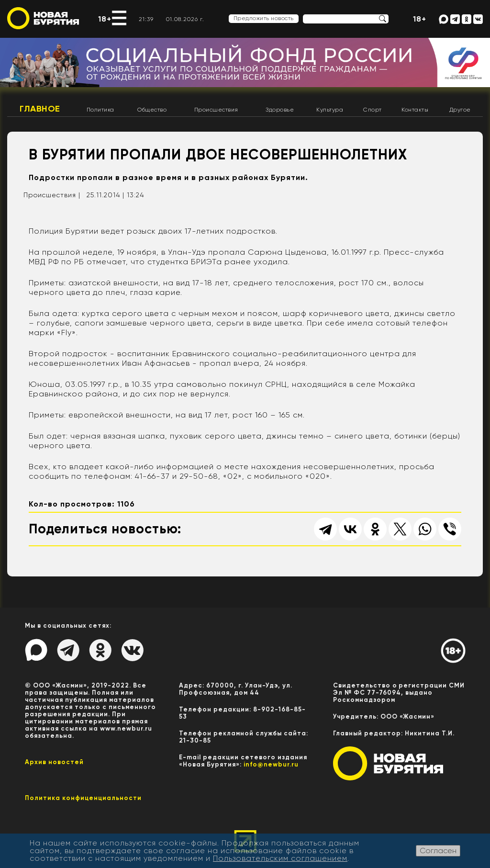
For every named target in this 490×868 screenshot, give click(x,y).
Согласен (438, 851)
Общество (152, 110)
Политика (100, 110)
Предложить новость (264, 18)
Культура (330, 110)
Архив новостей (54, 762)
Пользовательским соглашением (280, 858)
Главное (40, 109)
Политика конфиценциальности (83, 798)
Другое (460, 110)
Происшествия (216, 110)
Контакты (415, 110)
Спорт (373, 110)
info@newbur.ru (271, 764)
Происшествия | (52, 195)
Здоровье (280, 110)
